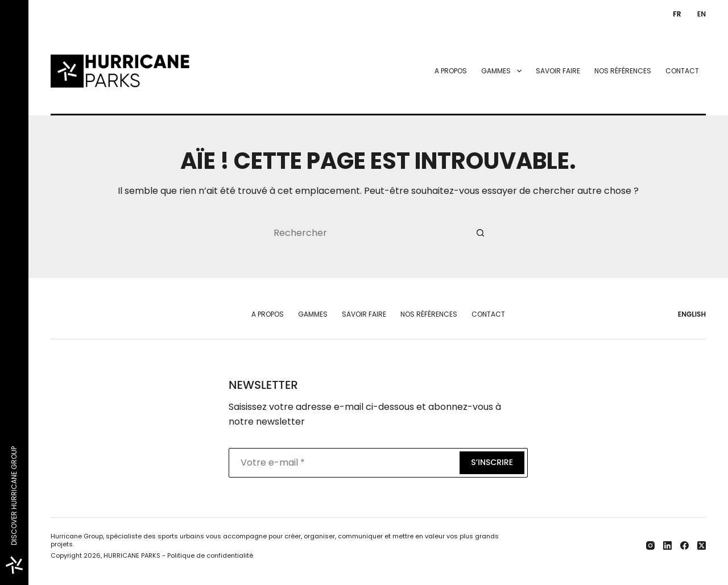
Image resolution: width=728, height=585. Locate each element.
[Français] (675, 14)
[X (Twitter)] (702, 545)
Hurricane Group (77, 536)
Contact (682, 71)
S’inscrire (492, 462)
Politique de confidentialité (210, 555)
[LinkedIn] (667, 545)
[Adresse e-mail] (343, 463)
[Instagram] (650, 545)
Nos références (623, 71)
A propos (451, 71)
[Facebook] (684, 545)
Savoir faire (558, 71)
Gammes (503, 71)
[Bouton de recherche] (481, 233)
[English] (699, 14)
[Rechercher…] (367, 233)
